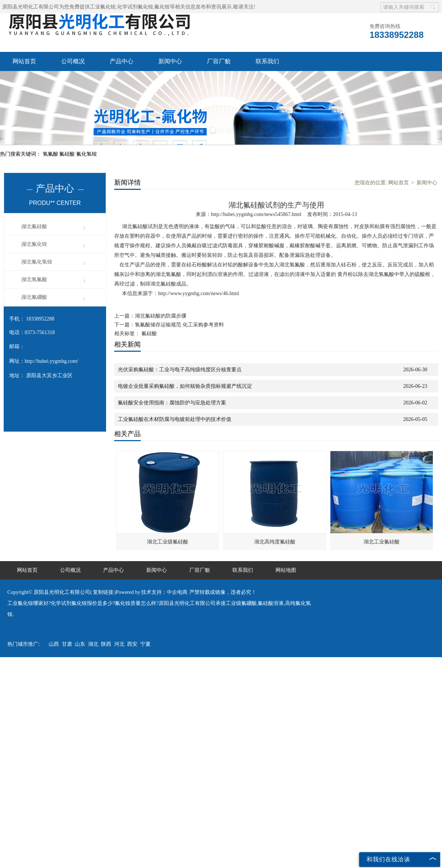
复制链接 (103, 592)
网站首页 (24, 61)
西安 (132, 644)
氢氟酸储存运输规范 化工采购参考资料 (179, 325)
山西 (54, 644)
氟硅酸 (68, 154)
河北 (119, 644)
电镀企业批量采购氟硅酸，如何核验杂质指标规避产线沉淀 (185, 386)
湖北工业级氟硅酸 (168, 542)
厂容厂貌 (219, 61)
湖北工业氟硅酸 (382, 542)
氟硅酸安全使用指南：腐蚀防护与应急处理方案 (172, 403)
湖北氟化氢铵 (37, 262)
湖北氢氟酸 (34, 279)
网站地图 (286, 570)
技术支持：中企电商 (164, 592)
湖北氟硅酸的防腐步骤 (161, 316)
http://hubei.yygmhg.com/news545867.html (256, 214)
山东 (80, 644)
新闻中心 (170, 61)
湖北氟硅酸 (34, 226)
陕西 (106, 644)
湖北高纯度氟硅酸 (275, 542)
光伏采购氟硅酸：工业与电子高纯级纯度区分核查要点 (180, 370)
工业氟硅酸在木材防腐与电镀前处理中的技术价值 (175, 419)
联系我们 (267, 61)
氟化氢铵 (87, 154)
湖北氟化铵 (34, 244)
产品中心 (122, 61)
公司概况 (73, 61)
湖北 (93, 644)
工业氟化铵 (103, 7)
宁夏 (145, 644)
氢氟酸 (51, 154)
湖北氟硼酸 (34, 297)
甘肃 (67, 644)
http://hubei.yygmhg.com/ (51, 361)
